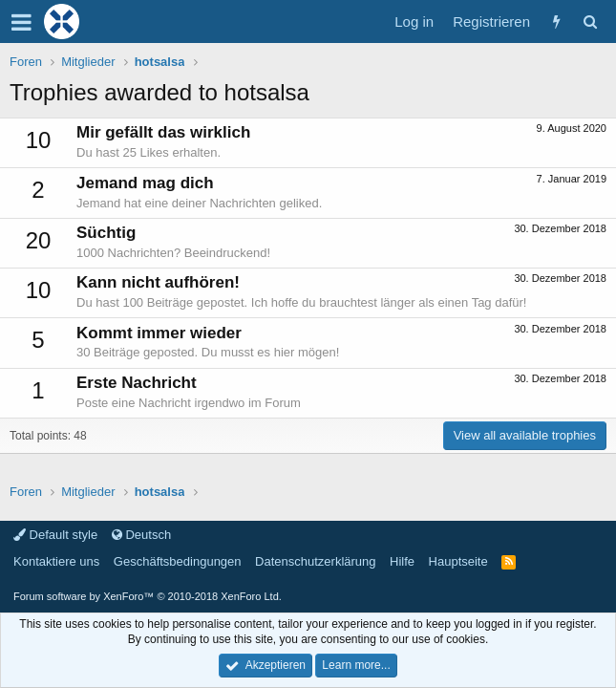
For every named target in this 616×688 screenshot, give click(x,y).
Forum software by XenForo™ (148, 596)
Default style (55, 535)
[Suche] (590, 21)
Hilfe (402, 561)
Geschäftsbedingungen (178, 561)
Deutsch (141, 535)
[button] (21, 22)
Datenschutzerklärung (315, 561)
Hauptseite (458, 561)
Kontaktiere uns (56, 561)
